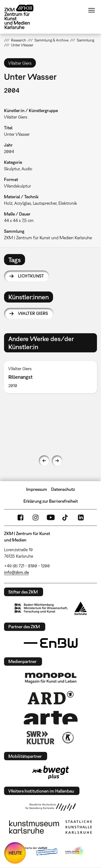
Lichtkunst (31, 276)
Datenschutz (63, 489)
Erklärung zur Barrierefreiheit (51, 501)
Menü (92, 10)
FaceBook (20, 518)
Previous (44, 461)
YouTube (51, 518)
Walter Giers (33, 313)
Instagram (36, 518)
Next (57, 461)
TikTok (66, 518)
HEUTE (15, 853)
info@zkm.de (16, 572)
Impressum (37, 489)
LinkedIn (81, 518)
